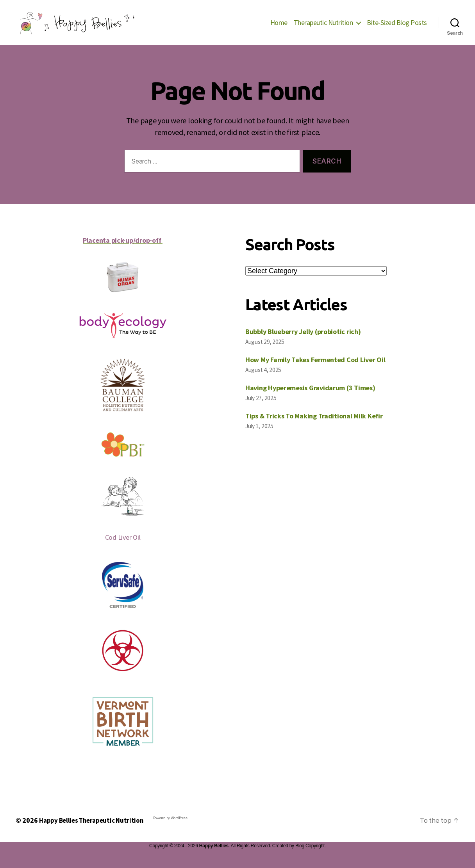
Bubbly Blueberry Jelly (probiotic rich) (303, 343)
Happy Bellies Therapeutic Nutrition (94, 832)
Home (279, 28)
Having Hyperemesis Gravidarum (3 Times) (310, 399)
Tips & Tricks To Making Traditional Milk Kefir (314, 428)
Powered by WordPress (175, 830)
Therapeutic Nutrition (323, 28)
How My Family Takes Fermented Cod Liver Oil (315, 371)
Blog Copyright (310, 857)
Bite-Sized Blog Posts (397, 28)
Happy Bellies (214, 857)
